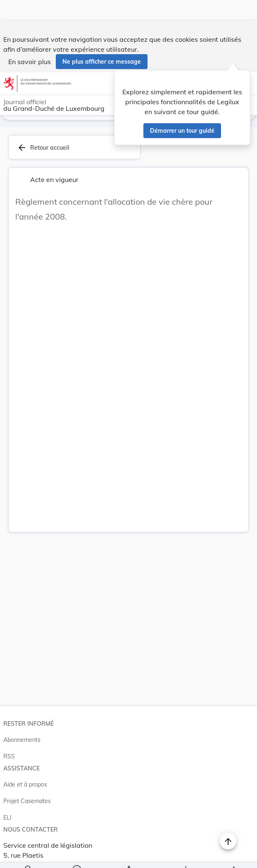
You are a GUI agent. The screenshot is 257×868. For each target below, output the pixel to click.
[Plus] (233, 855)
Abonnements (22, 727)
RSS (9, 744)
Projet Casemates (27, 788)
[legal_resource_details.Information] (76, 855)
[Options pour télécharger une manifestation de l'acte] (186, 855)
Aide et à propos (25, 772)
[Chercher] (29, 855)
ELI (7, 805)
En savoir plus (30, 41)
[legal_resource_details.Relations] (128, 855)
